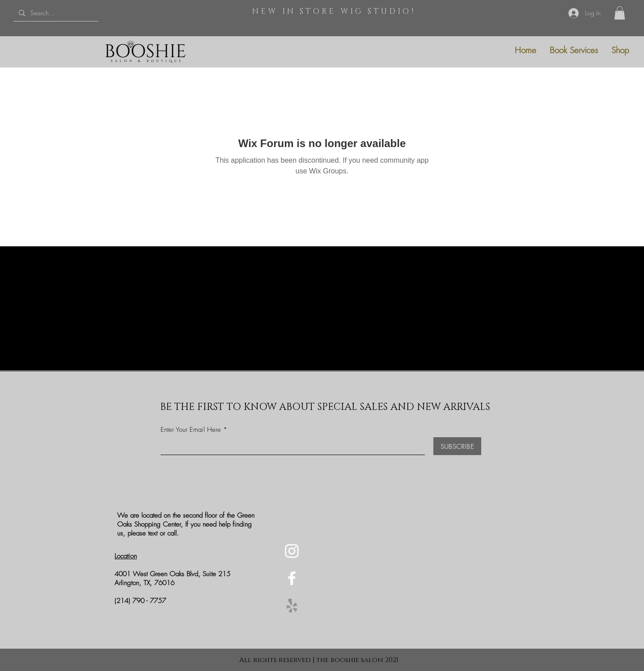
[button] (620, 13)
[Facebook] (292, 578)
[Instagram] (292, 551)
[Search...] (55, 13)
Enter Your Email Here (191, 430)
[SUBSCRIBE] (457, 446)
